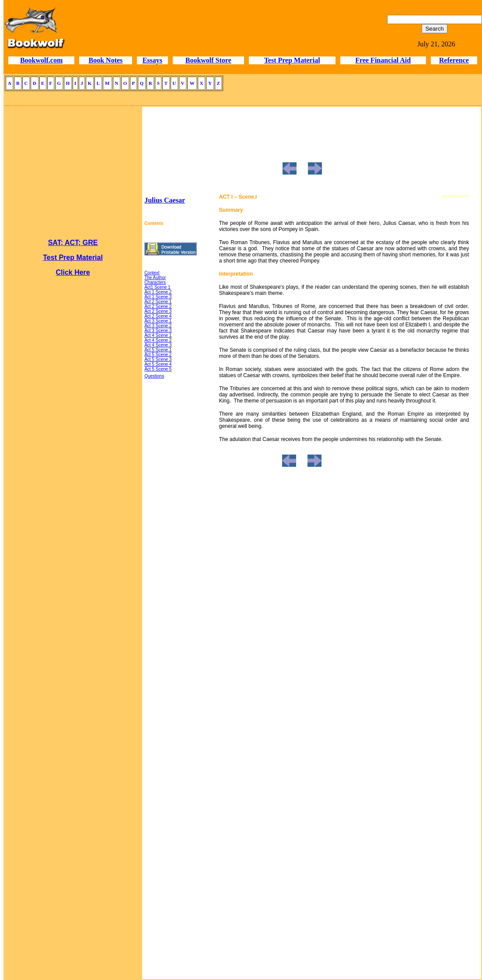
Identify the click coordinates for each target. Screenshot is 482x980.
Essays (152, 60)
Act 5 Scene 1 (158, 350)
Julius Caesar (165, 200)
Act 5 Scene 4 (158, 364)
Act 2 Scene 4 (158, 316)
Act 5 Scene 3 (158, 359)
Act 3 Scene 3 (158, 331)
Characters (155, 282)
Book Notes (106, 60)
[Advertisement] (73, 702)
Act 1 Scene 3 (158, 297)
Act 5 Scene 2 (158, 355)
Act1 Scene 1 (157, 287)
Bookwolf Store (208, 60)
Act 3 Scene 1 (158, 321)
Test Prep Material (292, 60)
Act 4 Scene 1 (158, 335)
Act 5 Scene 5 (158, 369)
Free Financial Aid (383, 60)
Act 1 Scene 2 (158, 292)
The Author (155, 278)
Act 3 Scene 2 (158, 326)
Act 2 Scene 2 (158, 306)
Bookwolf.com (41, 60)
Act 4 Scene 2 (158, 340)
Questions (154, 376)
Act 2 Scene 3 (158, 311)
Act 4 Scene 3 (158, 345)
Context (152, 273)
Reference (454, 60)
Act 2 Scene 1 (158, 302)
